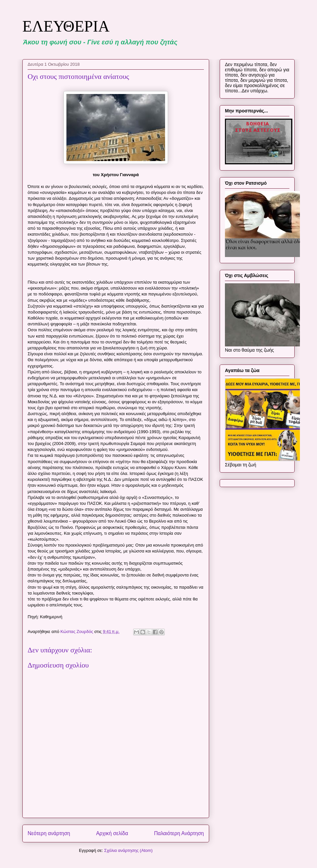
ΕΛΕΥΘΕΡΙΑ (66, 26)
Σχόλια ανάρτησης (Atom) (128, 850)
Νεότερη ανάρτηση (49, 833)
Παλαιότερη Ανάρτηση (179, 833)
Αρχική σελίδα (112, 833)
